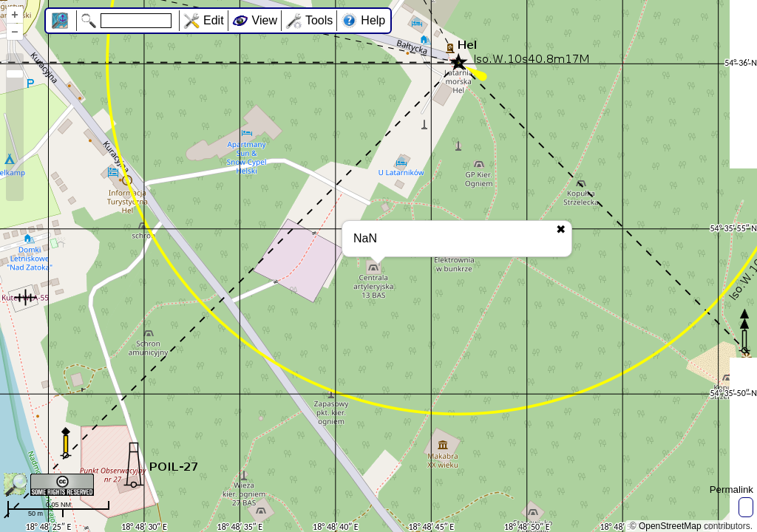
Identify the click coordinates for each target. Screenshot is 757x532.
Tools (319, 20)
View (265, 20)
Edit (214, 20)
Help (373, 20)
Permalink (731, 490)
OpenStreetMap (670, 526)
